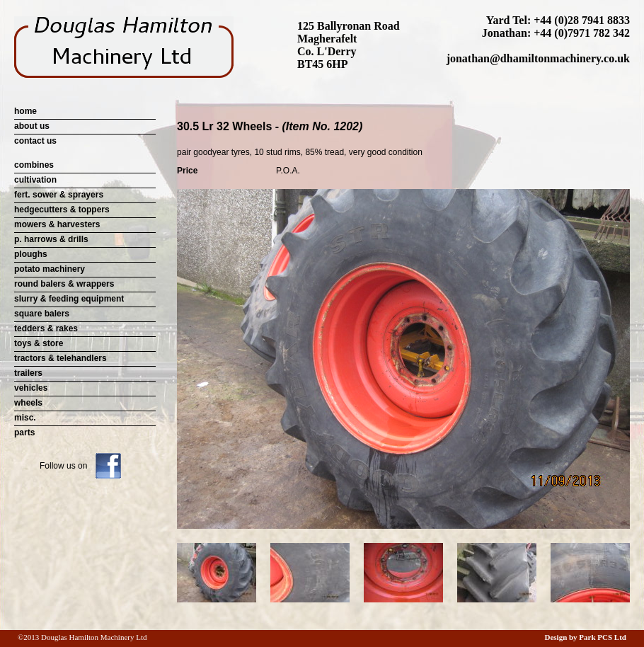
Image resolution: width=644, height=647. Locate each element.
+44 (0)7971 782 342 (582, 33)
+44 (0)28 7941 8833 (582, 20)
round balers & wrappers (64, 284)
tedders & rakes (46, 328)
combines (34, 165)
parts (24, 433)
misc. (25, 418)
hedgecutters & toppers (62, 210)
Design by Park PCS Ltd (585, 637)
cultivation (35, 180)
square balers (42, 314)
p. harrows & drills (51, 239)
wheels (28, 403)
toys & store (39, 343)
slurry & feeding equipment (69, 299)
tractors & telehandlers (61, 358)
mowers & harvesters (57, 224)
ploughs (31, 254)
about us (32, 126)
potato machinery (50, 269)
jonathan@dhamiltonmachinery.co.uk (538, 58)
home (25, 111)
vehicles (31, 388)
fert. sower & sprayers (59, 195)
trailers (28, 373)
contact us (35, 141)
